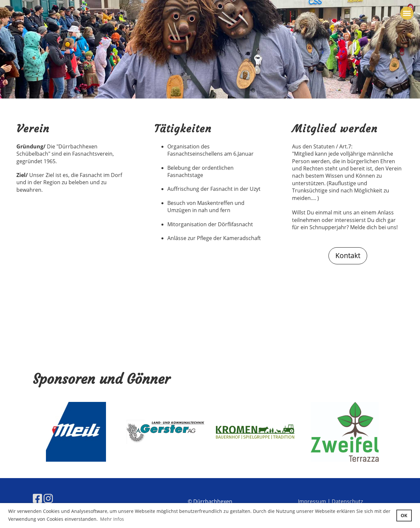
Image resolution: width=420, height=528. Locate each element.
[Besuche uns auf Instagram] (48, 498)
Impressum (312, 501)
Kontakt (348, 255)
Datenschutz (347, 501)
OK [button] (404, 515)
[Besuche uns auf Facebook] (37, 498)
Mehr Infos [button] (112, 519)
